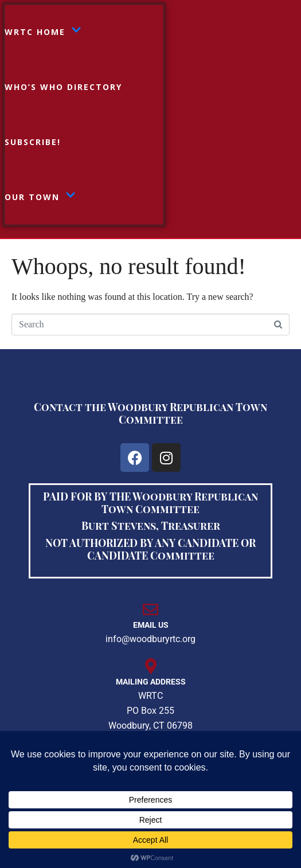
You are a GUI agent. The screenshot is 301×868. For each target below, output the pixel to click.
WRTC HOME (43, 32)
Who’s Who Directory (63, 87)
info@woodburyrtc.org (150, 639)
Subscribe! (33, 142)
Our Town (40, 197)
